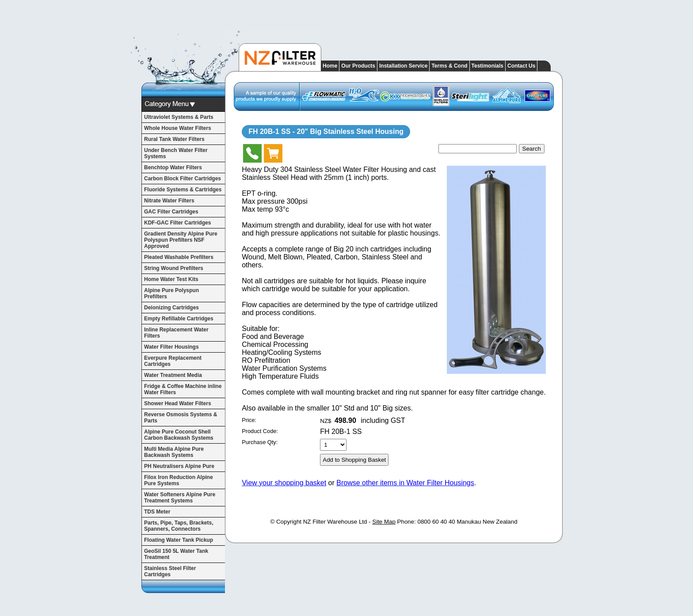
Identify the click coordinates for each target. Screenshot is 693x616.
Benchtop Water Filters (173, 167)
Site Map (384, 522)
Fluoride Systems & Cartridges (183, 190)
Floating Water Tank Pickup (179, 540)
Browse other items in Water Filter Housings (405, 483)
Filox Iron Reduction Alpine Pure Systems (179, 480)
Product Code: (260, 431)
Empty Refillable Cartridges (179, 319)
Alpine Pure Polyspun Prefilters (171, 293)
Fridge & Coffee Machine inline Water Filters (183, 389)
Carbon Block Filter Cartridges (183, 179)
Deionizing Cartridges (171, 308)
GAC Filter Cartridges (171, 212)
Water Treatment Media (173, 375)
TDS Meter (157, 512)
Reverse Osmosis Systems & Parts (181, 418)
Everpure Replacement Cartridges (173, 361)
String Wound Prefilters (174, 268)
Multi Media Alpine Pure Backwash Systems (174, 452)
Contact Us (521, 66)
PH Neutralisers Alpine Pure (179, 466)
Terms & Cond (449, 66)
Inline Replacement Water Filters (176, 333)
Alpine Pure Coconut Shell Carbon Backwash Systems (179, 435)
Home (330, 66)
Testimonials (487, 66)
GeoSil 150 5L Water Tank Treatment (176, 554)
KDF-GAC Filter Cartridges (177, 223)
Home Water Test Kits (171, 279)
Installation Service (403, 66)
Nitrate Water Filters (169, 201)
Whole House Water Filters (178, 128)
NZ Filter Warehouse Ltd (335, 522)
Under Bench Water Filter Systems (176, 153)
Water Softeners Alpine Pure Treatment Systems (180, 498)
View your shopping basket (284, 483)
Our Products (358, 66)
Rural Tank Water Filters (174, 139)
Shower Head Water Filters (178, 403)
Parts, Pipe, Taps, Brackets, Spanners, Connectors (179, 526)
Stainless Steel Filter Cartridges (170, 571)
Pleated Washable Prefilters (179, 257)
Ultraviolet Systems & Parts (179, 117)
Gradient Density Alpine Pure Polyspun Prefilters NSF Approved (181, 240)
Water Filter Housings (171, 347)
